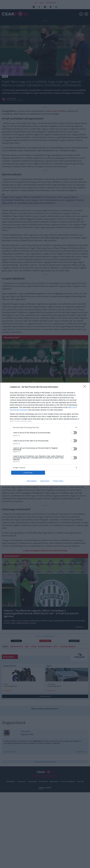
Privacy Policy (58, 481)
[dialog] (45, 434)
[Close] (85, 387)
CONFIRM (28, 473)
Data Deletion (32, 481)
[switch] (74, 433)
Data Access (45, 481)
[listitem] (45, 427)
